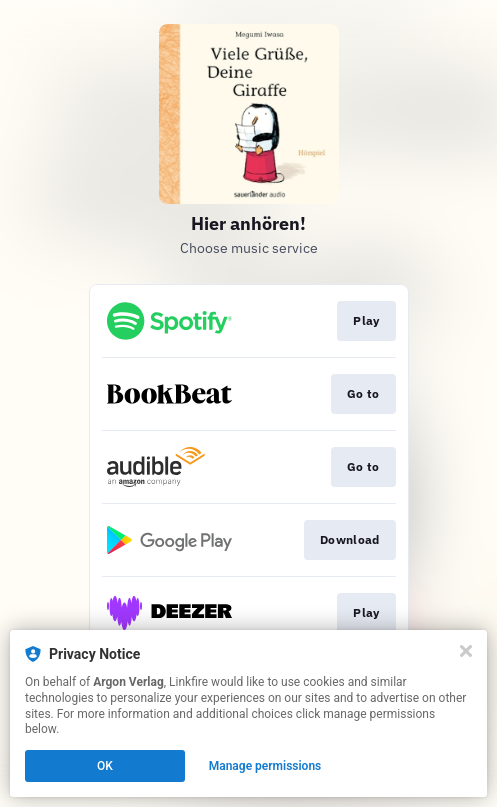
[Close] (466, 651)
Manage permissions (265, 766)
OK (105, 766)
